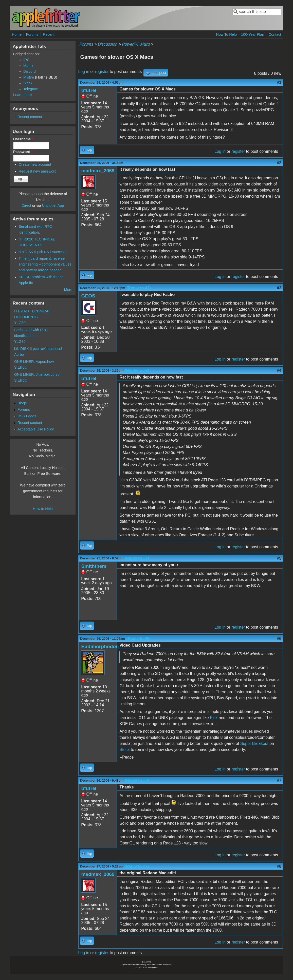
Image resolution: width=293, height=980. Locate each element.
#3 (279, 288)
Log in (84, 72)
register (102, 72)
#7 (279, 780)
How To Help (226, 34)
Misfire (29, 77)
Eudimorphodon (100, 646)
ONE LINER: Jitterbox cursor (38, 374)
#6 (279, 639)
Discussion (108, 44)
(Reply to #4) (137, 558)
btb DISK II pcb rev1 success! (43, 252)
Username (23, 139)
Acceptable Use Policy (36, 429)
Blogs (22, 403)
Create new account (35, 164)
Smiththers (94, 566)
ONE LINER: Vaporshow (34, 362)
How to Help (43, 509)
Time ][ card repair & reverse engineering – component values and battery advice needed (45, 264)
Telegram (31, 89)
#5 (279, 558)
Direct (26, 205)
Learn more (23, 95)
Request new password (38, 171)
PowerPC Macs (136, 44)
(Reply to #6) (137, 780)
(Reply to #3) (137, 371)
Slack (28, 83)
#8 (279, 866)
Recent (49, 34)
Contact (275, 34)
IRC (26, 60)
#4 (279, 371)
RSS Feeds (27, 416)
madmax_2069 (98, 171)
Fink (214, 718)
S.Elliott (20, 367)
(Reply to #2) (139, 288)
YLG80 (20, 323)
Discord (30, 71)
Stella (124, 750)
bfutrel (89, 90)
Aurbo (19, 354)
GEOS (88, 296)
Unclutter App (53, 205)
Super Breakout (254, 743)
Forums (32, 34)
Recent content (30, 117)
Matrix (28, 66)
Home (17, 34)
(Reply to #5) (138, 639)
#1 (279, 82)
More (68, 290)
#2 (279, 163)
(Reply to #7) (137, 866)
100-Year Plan (253, 34)
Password (23, 152)
